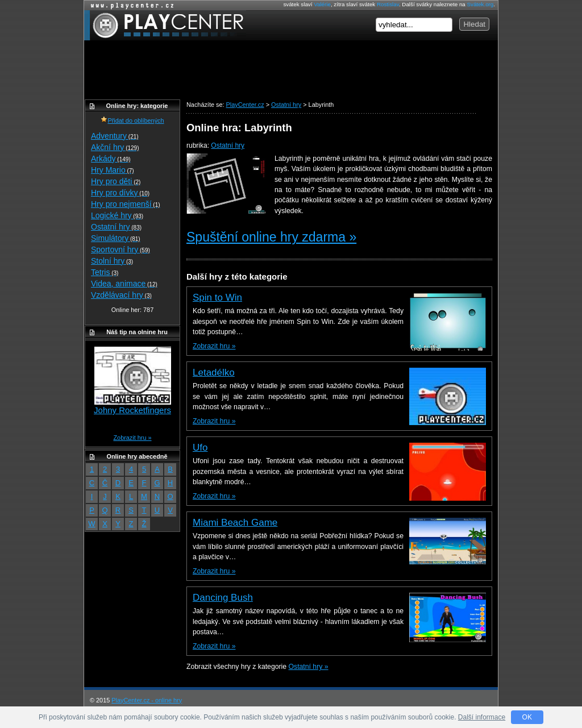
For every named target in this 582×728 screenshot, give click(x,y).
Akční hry (115, 147)
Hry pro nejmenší (126, 204)
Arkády (111, 159)
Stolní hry (112, 261)
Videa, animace (124, 284)
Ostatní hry (228, 145)
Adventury (115, 136)
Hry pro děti (116, 181)
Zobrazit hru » (214, 346)
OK (527, 717)
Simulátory (116, 238)
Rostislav (388, 4)
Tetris (105, 272)
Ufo (200, 448)
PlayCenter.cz (165, 25)
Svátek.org (481, 4)
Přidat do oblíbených (132, 120)
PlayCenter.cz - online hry (147, 700)
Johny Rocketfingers (132, 410)
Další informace (482, 717)
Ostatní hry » (309, 667)
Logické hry (117, 215)
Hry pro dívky (120, 193)
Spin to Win (217, 298)
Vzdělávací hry (121, 295)
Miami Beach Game (235, 523)
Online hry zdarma (130, 5)
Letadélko (214, 373)
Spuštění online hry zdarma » (271, 237)
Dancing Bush (223, 598)
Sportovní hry (120, 249)
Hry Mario (113, 170)
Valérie (322, 4)
